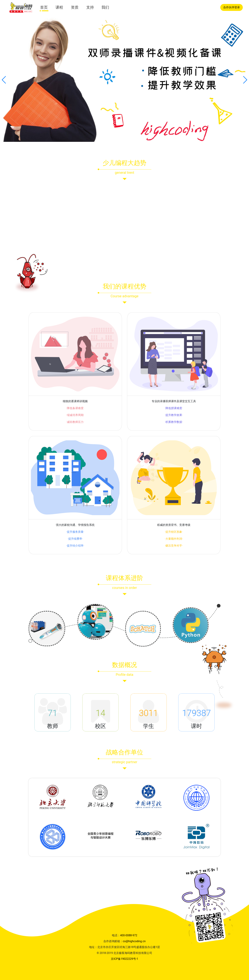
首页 (44, 7)
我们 (105, 7)
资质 (75, 7)
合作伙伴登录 (232, 7)
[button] (4, 80)
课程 (59, 7)
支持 (90, 7)
